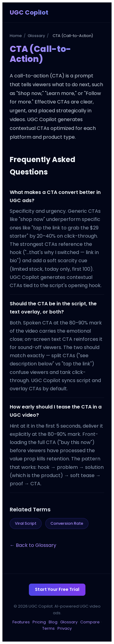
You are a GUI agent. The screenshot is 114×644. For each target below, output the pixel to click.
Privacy (65, 628)
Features (21, 622)
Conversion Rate (67, 523)
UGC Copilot (29, 12)
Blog (53, 622)
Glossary (36, 36)
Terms (48, 628)
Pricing (39, 622)
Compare (90, 622)
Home (16, 36)
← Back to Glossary (33, 545)
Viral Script (26, 523)
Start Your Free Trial (57, 589)
